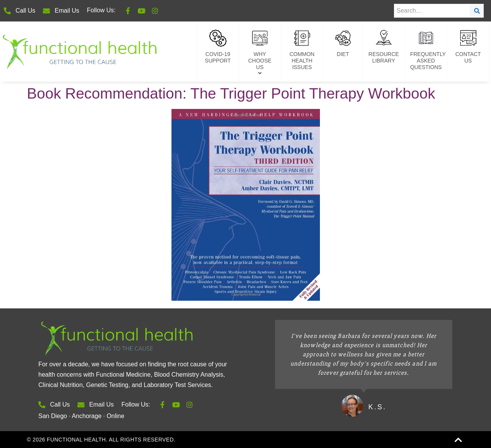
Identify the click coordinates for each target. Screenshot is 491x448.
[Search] (477, 11)
